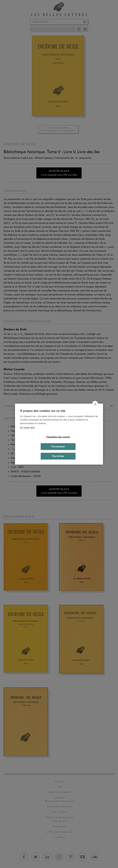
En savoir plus (28, 427)
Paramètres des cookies (58, 437)
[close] (95, 404)
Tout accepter (58, 447)
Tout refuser (58, 456)
